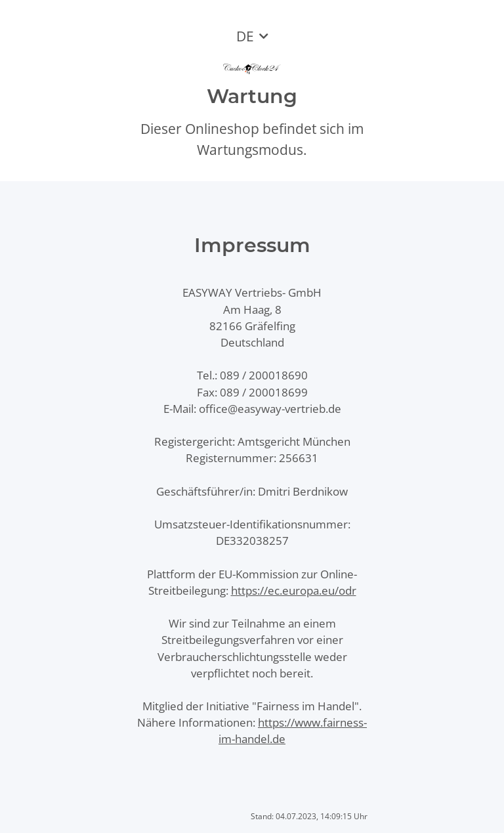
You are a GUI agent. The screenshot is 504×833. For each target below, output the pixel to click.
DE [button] (245, 36)
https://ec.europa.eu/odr (294, 590)
